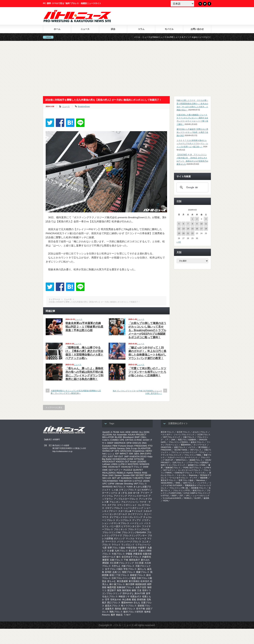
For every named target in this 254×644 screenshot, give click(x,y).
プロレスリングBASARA (134, 532)
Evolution (107, 446)
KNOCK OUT (123, 462)
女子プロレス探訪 (114, 569)
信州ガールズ (109, 557)
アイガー (145, 493)
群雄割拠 (141, 600)
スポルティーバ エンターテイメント (183, 457)
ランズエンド (128, 545)
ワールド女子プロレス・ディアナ (183, 478)
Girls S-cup (131, 448)
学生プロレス (130, 569)
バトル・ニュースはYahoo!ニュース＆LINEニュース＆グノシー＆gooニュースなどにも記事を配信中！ (187, 37)
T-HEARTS (138, 478)
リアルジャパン (143, 545)
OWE (105, 470)
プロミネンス (120, 529)
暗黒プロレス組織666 (187, 440)
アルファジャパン (130, 502)
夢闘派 (106, 563)
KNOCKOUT (109, 462)
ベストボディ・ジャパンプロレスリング (178, 435)
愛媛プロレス (143, 572)
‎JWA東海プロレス (198, 488)
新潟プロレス (198, 490)
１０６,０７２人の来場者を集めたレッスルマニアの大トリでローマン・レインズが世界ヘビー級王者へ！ (192, 143)
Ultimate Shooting (124, 484)
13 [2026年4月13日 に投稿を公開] (183, 229)
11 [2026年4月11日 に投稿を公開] (206, 224)
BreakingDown (84, 106)
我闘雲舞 (204, 478)
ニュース (85, 29)
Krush (133, 462)
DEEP (110, 443)
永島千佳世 (141, 587)
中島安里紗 (131, 548)
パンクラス (202, 483)
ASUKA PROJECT (137, 435)
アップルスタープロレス (126, 499)
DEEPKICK (120, 443)
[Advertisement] (127, 68)
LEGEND (142, 462)
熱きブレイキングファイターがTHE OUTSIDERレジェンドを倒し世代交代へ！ (137, 392)
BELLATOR (108, 437)
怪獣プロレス (129, 572)
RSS (200, 4)
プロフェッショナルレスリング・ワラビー (189, 452)
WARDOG (107, 487)
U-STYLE (137, 481)
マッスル (130, 539)
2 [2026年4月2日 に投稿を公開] (197, 219)
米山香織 (126, 600)
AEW (128, 432)
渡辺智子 (112, 590)
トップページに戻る (54, 407)
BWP (137, 437)
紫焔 (134, 600)
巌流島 (206, 498)
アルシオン (115, 502)
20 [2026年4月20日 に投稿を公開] (183, 233)
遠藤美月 (109, 609)
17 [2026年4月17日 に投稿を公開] (201, 229)
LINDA (114, 464)
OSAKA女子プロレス (132, 467)
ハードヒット (137, 523)
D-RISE (138, 440)
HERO (149, 451)
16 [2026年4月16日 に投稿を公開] (197, 229)
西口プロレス (114, 603)
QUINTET (138, 470)
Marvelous (201, 480)
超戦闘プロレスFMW (197, 465)
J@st (136, 454)
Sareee (118, 475)
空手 (107, 600)
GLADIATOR (144, 448)
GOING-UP (108, 451)
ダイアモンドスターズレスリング (126, 517)
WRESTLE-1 (181, 460)
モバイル (169, 29)
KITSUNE (139, 459)
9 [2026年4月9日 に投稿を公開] (197, 224)
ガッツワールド (200, 445)
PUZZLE (128, 470)
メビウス (192, 447)
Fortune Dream (126, 446)
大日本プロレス (204, 435)
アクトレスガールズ (138, 496)
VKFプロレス (140, 484)
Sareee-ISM (129, 475)
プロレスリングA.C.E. (139, 529)
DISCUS (137, 443)
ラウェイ (116, 545)
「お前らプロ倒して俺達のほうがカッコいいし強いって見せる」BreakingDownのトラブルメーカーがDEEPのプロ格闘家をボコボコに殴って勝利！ (147, 330)
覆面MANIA (127, 603)
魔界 (113, 615)
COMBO (114, 440)
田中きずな (128, 593)
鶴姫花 (119, 615)
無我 (119, 590)
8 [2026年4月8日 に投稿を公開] (192, 224)
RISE (145, 473)
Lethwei (106, 464)
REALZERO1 (109, 473)
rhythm (130, 473)
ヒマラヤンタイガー (131, 526)
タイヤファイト (136, 514)
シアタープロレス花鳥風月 (198, 462)
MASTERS (133, 464)
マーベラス (111, 542)
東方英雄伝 (134, 581)
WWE (178, 483)
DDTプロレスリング (172, 437)
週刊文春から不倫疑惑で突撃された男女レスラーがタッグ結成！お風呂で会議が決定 (192, 132)
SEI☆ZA (107, 478)
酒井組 (118, 609)
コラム (141, 29)
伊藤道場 (137, 554)
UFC (105, 484)
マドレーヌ (141, 539)
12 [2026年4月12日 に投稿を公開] (179, 229)
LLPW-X (123, 464)
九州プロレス (121, 551)
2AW (173, 440)
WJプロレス (119, 487)
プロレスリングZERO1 (178, 442)
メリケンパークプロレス (129, 542)
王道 (139, 590)
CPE (122, 440)
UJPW (111, 484)
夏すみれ (145, 560)
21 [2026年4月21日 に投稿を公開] (188, 233)
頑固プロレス (180, 447)
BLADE (118, 437)
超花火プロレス (113, 606)
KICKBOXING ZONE (123, 459)
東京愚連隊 (122, 581)
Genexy (121, 448)
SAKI (111, 475)
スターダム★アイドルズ (130, 511)
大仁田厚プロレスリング (122, 563)
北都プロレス (116, 560)
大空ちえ (116, 566)
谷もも (137, 603)
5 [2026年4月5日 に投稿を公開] (179, 224)
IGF (117, 454)
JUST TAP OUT (115, 456)
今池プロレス (118, 554)
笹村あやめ (116, 600)
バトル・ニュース (124, 625)
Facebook (209, 4)
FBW (115, 446)
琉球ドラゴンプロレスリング (173, 465)
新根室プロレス (138, 575)
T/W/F (147, 478)
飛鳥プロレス (116, 612)
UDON (146, 481)
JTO (104, 456)
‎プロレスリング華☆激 (179, 488)
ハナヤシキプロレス (119, 523)
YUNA (129, 487)
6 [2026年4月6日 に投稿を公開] (183, 224)
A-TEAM (115, 432)
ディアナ (137, 520)
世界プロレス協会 (116, 548)
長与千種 (141, 609)
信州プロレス (189, 483)
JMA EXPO (146, 454)
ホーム (57, 29)
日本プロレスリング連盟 (124, 578)
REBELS (121, 473)
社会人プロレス (110, 596)
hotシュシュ (108, 454)
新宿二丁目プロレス (119, 575)
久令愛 (111, 551)
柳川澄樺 (130, 584)
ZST (181, 496)
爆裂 (134, 590)
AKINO (135, 432)
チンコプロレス (124, 520)
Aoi (114, 435)
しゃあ (115, 490)
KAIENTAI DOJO (138, 456)
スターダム (181, 475)
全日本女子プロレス (131, 557)
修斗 (119, 557)
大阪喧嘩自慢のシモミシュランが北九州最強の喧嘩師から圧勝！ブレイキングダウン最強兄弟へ (76, 392)
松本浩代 (145, 581)
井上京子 (133, 551)
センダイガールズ (118, 514)
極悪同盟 (112, 587)
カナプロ (112, 505)
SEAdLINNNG (167, 483)
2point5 (106, 432)
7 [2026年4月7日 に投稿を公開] (188, 224)
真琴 (148, 593)
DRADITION (166, 447)
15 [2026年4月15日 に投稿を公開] (192, 229)
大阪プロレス (128, 566)
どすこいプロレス (128, 490)
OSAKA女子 (114, 467)
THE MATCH (125, 481)
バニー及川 (115, 526)
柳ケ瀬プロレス (117, 584)
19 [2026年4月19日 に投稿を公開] (179, 233)
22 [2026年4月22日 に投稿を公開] (192, 233)
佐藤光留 (147, 554)
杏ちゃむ (112, 581)
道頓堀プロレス (196, 460)
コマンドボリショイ (127, 505)
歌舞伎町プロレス (126, 587)
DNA (144, 443)
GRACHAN (126, 451)
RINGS (138, 473)
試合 (113, 29)
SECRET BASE (143, 475)
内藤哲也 (147, 557)
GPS (117, 451)
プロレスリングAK (112, 532)
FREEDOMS (141, 446)
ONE (105, 467)
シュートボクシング (133, 508)
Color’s (106, 440)
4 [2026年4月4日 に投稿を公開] (206, 219)
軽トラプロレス (129, 606)
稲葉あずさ (136, 596)
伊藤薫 (129, 554)
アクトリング (120, 496)
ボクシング (119, 539)
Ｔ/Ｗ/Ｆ (127, 615)
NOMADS (144, 464)
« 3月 (179, 242)
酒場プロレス (129, 609)
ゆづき (136, 493)
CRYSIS (129, 440)
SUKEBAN (126, 478)
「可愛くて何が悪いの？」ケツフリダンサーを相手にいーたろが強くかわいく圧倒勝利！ (147, 372)
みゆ (130, 493)
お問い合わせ (197, 29)
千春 (126, 560)
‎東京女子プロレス (168, 480)
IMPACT (124, 454)
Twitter (205, 4)
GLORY (198, 498)
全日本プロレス (183, 432)
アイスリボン (201, 473)
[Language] (182, 4)
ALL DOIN (144, 432)
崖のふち (142, 569)
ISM (131, 454)
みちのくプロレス (200, 432)
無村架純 (126, 590)
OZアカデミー (116, 470)
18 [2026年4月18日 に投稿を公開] (206, 229)
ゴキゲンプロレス (114, 508)
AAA (122, 432)
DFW (129, 443)
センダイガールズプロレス (189, 470)
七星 (105, 548)
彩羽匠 (108, 572)
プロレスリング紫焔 (193, 455)
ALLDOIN (107, 435)
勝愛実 (106, 560)
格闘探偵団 (141, 584)
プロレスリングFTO (181, 490)
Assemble (122, 435)
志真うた (117, 572)
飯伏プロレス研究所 (133, 612)
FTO (150, 446)
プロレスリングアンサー (135, 535)
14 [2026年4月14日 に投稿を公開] (188, 229)
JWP (126, 456)
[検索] (192, 187)
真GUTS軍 (140, 593)
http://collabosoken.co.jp (62, 451)
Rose (105, 475)
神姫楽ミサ (124, 596)
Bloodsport (128, 437)
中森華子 (142, 548)
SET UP (116, 478)
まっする (123, 493)
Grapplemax (138, 451)
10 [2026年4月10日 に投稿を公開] (201, 224)
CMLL (144, 437)
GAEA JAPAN (109, 448)
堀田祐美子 (135, 560)
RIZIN (166, 501)
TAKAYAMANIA (110, 481)
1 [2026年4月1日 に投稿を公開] (192, 219)
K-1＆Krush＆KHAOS (172, 498)
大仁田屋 (139, 563)
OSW (146, 467)
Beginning (193, 475)
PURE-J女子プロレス (192, 468)
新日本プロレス (167, 432)
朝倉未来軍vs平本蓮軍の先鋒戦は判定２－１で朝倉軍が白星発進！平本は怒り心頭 (84, 327)
